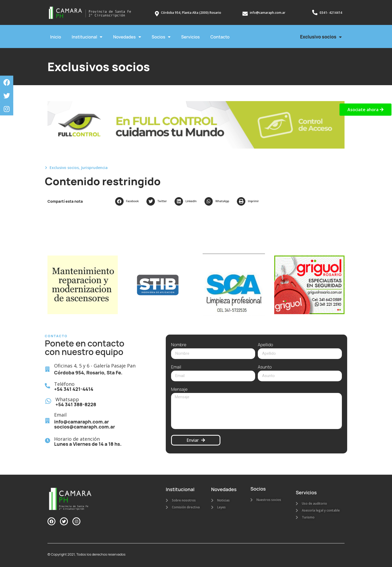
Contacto (220, 37)
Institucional (87, 37)
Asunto (265, 367)
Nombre (179, 345)
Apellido (265, 345)
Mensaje (179, 390)
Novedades (127, 37)
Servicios (190, 37)
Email (176, 367)
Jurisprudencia (94, 168)
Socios (161, 37)
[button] (128, 201)
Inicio (56, 37)
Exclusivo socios (321, 37)
